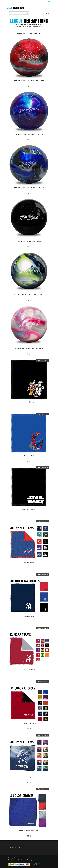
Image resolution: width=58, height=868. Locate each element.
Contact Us (14, 847)
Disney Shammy (29, 402)
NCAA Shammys (29, 670)
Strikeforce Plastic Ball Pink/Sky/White (29, 348)
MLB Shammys (29, 616)
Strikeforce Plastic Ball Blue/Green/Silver (29, 295)
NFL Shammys (29, 563)
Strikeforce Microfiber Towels (29, 830)
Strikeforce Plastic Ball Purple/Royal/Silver (29, 134)
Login (48, 2)
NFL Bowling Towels (29, 777)
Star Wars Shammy (29, 509)
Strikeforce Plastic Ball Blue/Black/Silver (29, 188)
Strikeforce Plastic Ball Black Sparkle (29, 241)
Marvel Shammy (29, 456)
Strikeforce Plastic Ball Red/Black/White (29, 81)
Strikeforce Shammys (29, 723)
